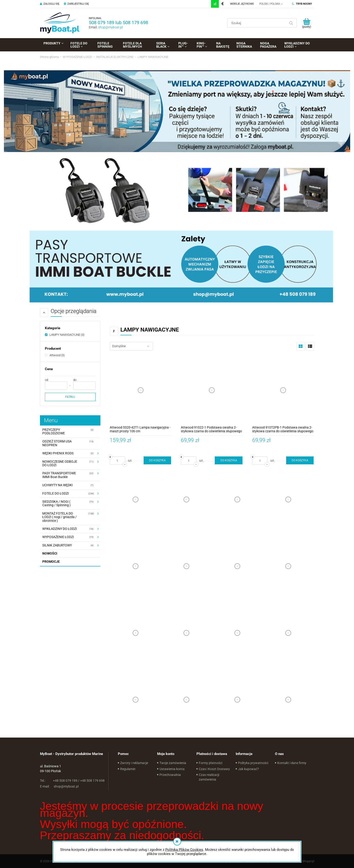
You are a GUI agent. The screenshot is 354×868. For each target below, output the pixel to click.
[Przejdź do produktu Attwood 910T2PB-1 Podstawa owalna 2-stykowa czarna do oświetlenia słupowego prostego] (283, 390)
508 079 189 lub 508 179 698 (118, 23)
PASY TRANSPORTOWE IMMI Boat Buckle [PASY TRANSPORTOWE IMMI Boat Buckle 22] (59, 475)
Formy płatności (210, 763)
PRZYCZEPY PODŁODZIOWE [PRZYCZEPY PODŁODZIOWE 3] (54, 431)
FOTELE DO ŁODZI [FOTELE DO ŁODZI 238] (56, 493)
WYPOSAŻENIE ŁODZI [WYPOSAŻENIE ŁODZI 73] (58, 537)
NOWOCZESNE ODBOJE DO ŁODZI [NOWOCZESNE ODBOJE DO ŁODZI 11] (60, 463)
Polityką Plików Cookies (184, 850)
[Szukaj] (291, 23)
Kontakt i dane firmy (292, 763)
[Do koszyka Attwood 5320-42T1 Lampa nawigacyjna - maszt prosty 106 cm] (157, 460)
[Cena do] (84, 386)
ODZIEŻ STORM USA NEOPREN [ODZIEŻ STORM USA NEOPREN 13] (57, 443)
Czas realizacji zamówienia (209, 777)
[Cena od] (56, 386)
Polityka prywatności (253, 763)
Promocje (51, 562)
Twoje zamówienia (173, 763)
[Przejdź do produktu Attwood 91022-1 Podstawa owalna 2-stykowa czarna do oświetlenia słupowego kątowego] (212, 390)
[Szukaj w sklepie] (257, 23)
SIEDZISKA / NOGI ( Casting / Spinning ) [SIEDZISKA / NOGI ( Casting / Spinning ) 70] (56, 503)
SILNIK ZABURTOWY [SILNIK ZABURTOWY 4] (57, 545)
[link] (65, 335)
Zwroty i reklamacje (134, 763)
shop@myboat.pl (110, 27)
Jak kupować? (248, 769)
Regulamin (128, 769)
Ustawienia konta (172, 769)
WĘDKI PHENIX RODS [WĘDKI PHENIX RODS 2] (58, 453)
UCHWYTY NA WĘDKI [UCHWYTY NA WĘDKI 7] (58, 485)
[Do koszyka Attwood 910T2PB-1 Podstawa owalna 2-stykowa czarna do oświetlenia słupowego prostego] (300, 460)
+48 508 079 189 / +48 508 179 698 (72, 781)
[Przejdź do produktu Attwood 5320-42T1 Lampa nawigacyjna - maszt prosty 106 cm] (141, 390)
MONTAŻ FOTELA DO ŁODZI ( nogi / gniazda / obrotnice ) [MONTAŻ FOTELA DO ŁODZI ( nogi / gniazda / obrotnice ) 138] (60, 517)
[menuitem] (53, 43)
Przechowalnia (170, 775)
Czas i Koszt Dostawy (214, 769)
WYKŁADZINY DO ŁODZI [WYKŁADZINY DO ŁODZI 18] (60, 529)
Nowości (50, 553)
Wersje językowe (242, 4)
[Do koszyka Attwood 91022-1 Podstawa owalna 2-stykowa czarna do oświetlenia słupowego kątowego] (228, 460)
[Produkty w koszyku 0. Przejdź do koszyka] (307, 23)
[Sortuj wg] (131, 346)
